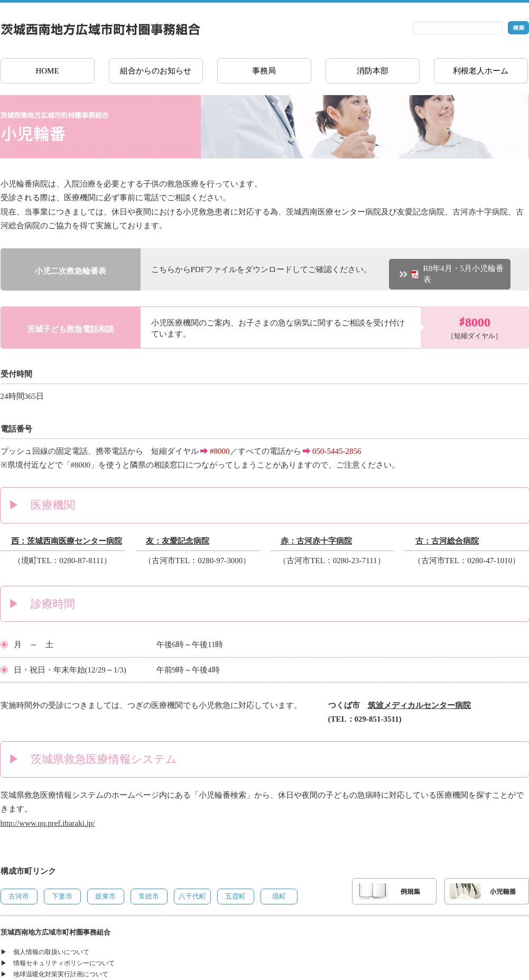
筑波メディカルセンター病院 (419, 705)
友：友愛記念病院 (178, 541)
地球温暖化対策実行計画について (61, 974)
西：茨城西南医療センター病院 (67, 541)
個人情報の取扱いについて (51, 952)
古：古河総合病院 (447, 541)
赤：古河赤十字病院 (316, 541)
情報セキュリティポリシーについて (64, 963)
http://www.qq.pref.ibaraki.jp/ (48, 823)
